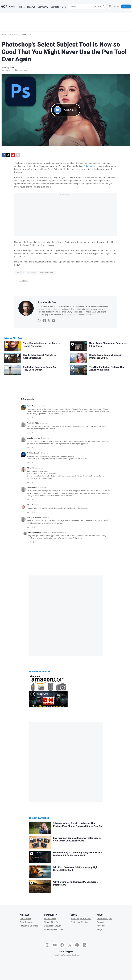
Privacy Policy (58, 955)
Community (43, 7)
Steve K (30, 505)
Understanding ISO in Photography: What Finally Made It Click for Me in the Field (77, 854)
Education (14, 35)
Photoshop (26, 35)
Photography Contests (54, 929)
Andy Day (9, 67)
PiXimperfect (90, 166)
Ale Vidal (30, 468)
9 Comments (21, 70)
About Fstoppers (104, 919)
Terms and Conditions (71, 955)
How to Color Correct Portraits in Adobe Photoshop (39, 356)
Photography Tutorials (81, 919)
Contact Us (102, 922)
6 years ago (42, 406)
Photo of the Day (52, 922)
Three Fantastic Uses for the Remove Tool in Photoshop (41, 345)
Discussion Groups (53, 926)
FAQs (100, 929)
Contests (55, 7)
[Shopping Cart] (110, 6)
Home (4, 35)
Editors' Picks (50, 919)
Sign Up (126, 6)
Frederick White (33, 423)
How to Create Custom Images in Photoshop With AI (106, 356)
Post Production (47, 273)
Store (64, 7)
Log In (116, 6)
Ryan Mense (32, 406)
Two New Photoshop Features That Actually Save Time (107, 369)
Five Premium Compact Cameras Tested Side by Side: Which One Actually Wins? (77, 839)
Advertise (101, 926)
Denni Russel (32, 488)
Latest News (26, 919)
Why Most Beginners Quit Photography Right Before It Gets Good (76, 869)
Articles (21, 7)
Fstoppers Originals (29, 926)
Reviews (31, 7)
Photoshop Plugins (79, 922)
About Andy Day (47, 302)
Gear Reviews (26, 922)
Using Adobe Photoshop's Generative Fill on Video (108, 345)
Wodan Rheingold (34, 517)
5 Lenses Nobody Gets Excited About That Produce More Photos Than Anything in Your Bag (78, 825)
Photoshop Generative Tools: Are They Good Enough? (40, 369)
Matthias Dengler (34, 453)
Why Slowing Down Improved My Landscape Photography (75, 883)
